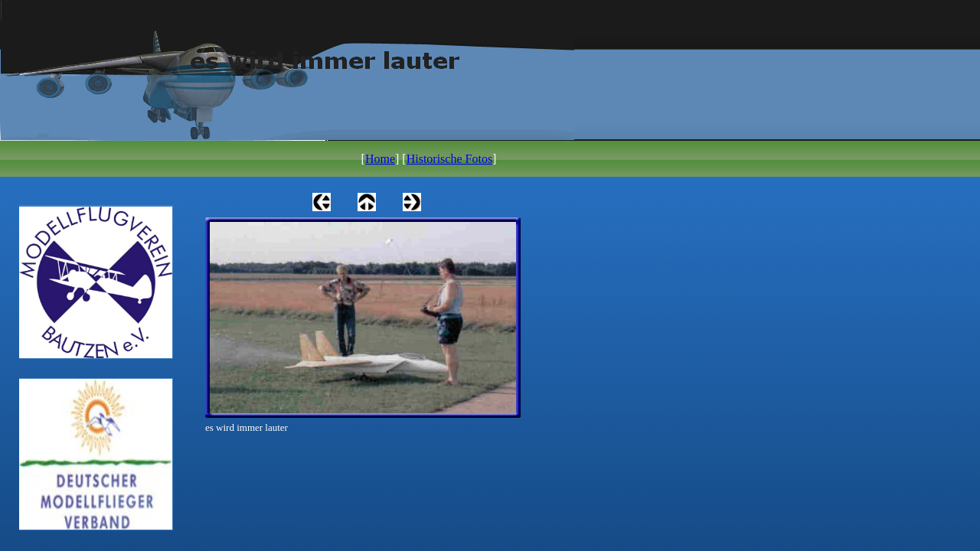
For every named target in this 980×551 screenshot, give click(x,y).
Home (380, 159)
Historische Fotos (449, 159)
